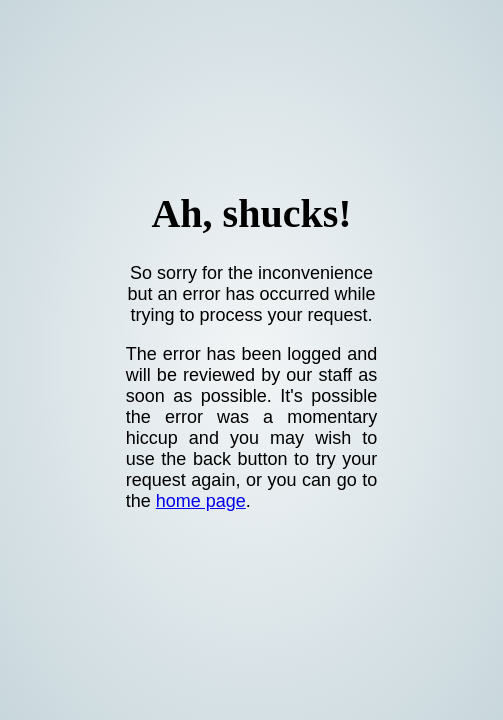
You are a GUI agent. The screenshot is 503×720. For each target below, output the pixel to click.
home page (201, 501)
